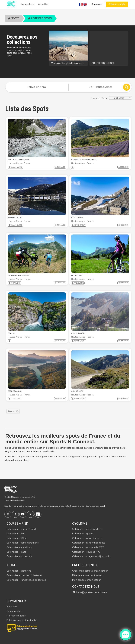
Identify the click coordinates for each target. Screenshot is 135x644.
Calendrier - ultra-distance (87, 538)
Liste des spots (40, 18)
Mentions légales (16, 616)
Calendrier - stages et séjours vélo (92, 556)
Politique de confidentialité (21, 620)
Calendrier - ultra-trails (20, 556)
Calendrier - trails (16, 552)
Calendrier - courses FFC (86, 552)
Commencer (16, 601)
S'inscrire (12, 607)
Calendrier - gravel (83, 534)
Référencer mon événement (88, 575)
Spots (13, 18)
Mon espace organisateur (86, 580)
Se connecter (14, 611)
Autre (11, 565)
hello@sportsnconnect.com (89, 592)
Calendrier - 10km (17, 538)
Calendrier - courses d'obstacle (24, 575)
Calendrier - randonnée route (89, 543)
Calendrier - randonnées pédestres (26, 580)
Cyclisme (80, 523)
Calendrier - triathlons (19, 571)
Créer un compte (117, 4)
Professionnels (85, 565)
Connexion (97, 4)
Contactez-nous (86, 587)
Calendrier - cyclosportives (87, 529)
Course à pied (17, 523)
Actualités (43, 4)
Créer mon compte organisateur (90, 571)
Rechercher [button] (28, 4)
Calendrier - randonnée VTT (88, 547)
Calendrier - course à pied (21, 529)
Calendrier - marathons (20, 547)
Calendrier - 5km (16, 534)
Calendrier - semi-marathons (23, 543)
